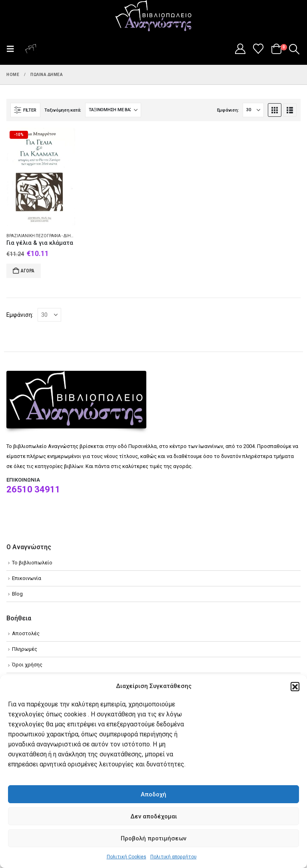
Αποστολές (26, 633)
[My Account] (240, 49)
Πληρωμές (25, 649)
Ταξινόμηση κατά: (63, 110)
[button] (295, 686)
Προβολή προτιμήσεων (153, 838)
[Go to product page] (41, 177)
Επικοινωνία (27, 578)
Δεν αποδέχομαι (154, 816)
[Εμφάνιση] (253, 110)
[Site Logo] (153, 16)
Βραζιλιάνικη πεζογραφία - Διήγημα (45, 236)
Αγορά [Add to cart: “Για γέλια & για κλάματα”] (28, 271)
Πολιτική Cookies (127, 857)
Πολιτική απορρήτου (173, 857)
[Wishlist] (258, 49)
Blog (17, 594)
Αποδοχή (153, 794)
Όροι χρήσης (27, 665)
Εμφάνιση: (228, 110)
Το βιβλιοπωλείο (32, 563)
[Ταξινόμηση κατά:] (113, 110)
